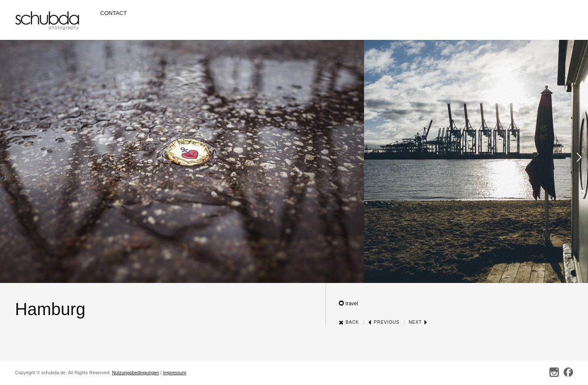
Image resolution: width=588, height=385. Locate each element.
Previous (384, 322)
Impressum (174, 373)
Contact (113, 13)
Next (418, 322)
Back (349, 322)
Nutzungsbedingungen (135, 373)
